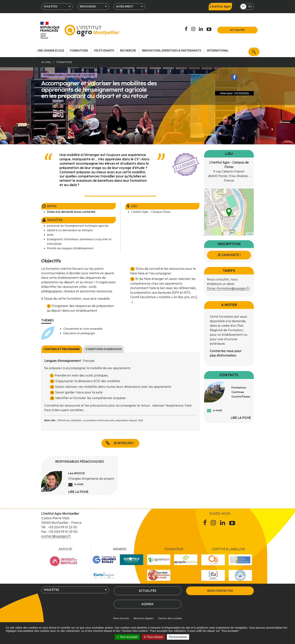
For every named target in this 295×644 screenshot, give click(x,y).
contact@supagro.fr (56, 536)
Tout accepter (127, 637)
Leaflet (250, 234)
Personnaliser (178, 637)
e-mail (79, 484)
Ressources (88, 6)
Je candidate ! (229, 255)
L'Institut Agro (220, 6)
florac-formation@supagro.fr (228, 288)
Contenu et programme (62, 349)
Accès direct (125, 6)
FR (243, 6)
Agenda (147, 604)
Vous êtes (50, 6)
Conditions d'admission (104, 349)
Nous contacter (220, 591)
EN (250, 6)
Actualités (237, 30)
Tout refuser (153, 637)
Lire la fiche (78, 492)
